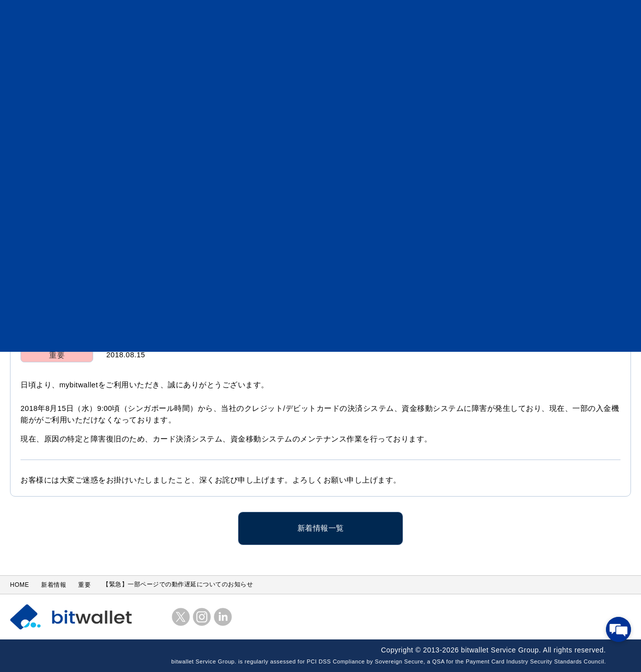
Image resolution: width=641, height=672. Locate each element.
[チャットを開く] (618, 629)
